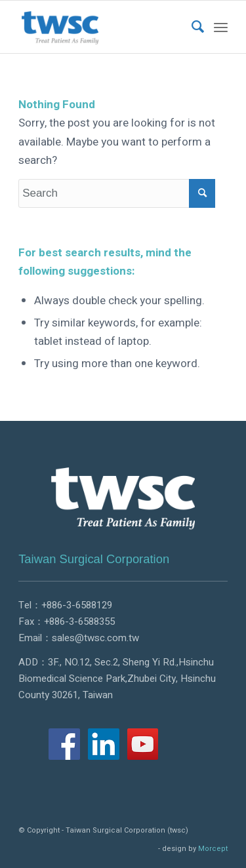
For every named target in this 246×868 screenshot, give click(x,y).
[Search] (192, 27)
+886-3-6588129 (77, 605)
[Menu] (221, 27)
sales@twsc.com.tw (95, 638)
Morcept (213, 849)
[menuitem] (192, 27)
